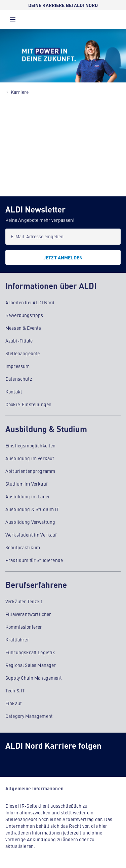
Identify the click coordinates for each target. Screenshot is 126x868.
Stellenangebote (23, 353)
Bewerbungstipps (24, 315)
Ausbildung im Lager (28, 496)
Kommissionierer (24, 627)
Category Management (29, 716)
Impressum (17, 366)
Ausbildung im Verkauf (30, 458)
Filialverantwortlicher (28, 614)
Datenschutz (19, 379)
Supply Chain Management (34, 678)
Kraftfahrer (17, 639)
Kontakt (14, 391)
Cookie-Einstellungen (28, 404)
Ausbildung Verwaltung (30, 522)
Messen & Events (23, 328)
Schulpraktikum (23, 547)
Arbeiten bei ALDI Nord (30, 302)
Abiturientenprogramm (30, 471)
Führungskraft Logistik (30, 652)
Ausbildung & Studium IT (32, 509)
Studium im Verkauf (26, 484)
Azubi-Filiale (19, 340)
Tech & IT (15, 690)
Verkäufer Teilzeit (24, 601)
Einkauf (13, 703)
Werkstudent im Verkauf (31, 535)
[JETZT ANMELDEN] (63, 257)
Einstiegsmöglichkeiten (31, 445)
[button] (13, 21)
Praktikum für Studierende (34, 560)
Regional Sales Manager (31, 665)
